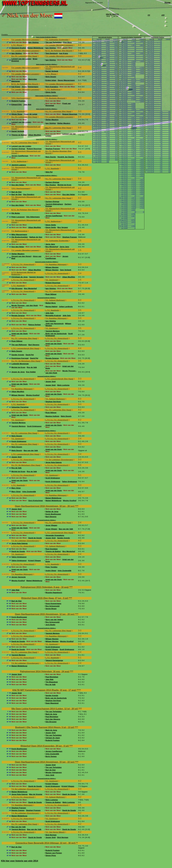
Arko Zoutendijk (29, 492)
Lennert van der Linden (21, 59)
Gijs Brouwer (17, 288)
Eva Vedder (31, 372)
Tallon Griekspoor (70, 482)
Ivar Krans (64, 53)
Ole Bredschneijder (20, 237)
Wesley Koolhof (33, 395)
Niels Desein (51, 77)
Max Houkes (51, 185)
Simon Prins (51, 855)
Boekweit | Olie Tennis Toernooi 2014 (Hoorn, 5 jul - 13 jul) (45, 727)
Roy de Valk (32, 367)
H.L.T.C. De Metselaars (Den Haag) (26, 361)
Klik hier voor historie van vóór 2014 (20, 861)
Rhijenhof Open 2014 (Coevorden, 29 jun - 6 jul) (45, 746)
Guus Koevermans (53, 604)
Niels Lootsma (63, 385)
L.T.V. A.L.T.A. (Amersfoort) (23, 264)
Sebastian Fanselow (20, 407)
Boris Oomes (51, 756)
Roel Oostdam (51, 549)
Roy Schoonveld (52, 606)
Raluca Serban (35, 325)
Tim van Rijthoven (19, 345)
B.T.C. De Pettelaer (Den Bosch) (59, 51)
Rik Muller (16, 213)
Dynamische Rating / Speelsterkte (131, 37)
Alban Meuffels (35, 135)
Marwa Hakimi (51, 307)
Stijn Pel (49, 172)
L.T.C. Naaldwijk (18, 111)
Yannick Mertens (52, 331)
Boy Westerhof (52, 247)
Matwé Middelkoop (35, 48)
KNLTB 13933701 (112, 14)
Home (168, 3)
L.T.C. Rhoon (17, 45)
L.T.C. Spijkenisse (53, 90)
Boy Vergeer (63, 227)
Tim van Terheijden (53, 42)
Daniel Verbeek (52, 71)
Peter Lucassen (18, 217)
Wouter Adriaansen (54, 772)
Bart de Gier (16, 192)
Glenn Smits (51, 92)
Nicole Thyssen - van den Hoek (25, 305)
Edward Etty (17, 105)
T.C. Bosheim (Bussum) (55, 98)
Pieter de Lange (31, 114)
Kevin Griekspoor (19, 441)
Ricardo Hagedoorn (54, 593)
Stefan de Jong (52, 512)
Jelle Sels (50, 313)
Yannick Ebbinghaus (54, 204)
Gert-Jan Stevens (53, 719)
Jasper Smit (51, 382)
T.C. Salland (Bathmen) (55, 300)
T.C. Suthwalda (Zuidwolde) (57, 40)
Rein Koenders (52, 87)
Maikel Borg (51, 303)
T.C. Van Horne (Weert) (55, 832)
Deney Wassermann (66, 80)
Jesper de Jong (18, 372)
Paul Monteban (52, 677)
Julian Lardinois (66, 307)
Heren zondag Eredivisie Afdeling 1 (47, 176)
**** (77, 506)
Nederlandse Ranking (158, 37)
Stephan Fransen (53, 149)
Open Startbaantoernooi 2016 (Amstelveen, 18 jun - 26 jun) (45, 506)
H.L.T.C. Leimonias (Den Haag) (24, 56)
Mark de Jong (51, 714)
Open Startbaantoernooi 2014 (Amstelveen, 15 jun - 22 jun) (45, 762)
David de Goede (35, 538)
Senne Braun (51, 609)
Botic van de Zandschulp (56, 334)
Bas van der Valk (31, 450)
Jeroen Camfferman (20, 156)
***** (79, 690)
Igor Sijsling (33, 42)
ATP (163, 15)
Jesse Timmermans (30, 87)
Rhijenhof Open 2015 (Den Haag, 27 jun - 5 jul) (45, 598)
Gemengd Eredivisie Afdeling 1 (47, 298)
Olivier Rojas (17, 114)
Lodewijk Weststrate (20, 364)
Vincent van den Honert (21, 256)
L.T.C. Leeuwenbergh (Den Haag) (25, 348)
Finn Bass (67, 42)
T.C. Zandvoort (52, 280)
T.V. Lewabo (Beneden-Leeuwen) (25, 40)
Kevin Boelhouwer (53, 514)
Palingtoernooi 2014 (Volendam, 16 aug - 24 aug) (45, 672)
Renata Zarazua (18, 316)
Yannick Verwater (36, 277)
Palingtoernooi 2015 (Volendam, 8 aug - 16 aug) (45, 587)
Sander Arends (18, 355)
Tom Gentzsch (52, 53)
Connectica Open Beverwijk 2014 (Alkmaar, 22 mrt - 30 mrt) (46, 843)
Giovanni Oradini (19, 48)
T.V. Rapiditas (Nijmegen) (56, 264)
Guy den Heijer (18, 185)
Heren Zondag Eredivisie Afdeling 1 (47, 37)
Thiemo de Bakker (19, 135)
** (77, 843)
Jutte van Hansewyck (54, 324)
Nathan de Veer (36, 237)
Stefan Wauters (52, 120)
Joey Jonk (50, 775)
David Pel (30, 355)
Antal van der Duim (20, 334)
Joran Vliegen (51, 525)
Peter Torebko (51, 567)
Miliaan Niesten (52, 267)
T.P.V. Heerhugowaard (21, 98)
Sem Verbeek (66, 270)
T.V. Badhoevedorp (19, 231)
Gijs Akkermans (33, 217)
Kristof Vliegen (34, 561)
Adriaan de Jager (53, 738)
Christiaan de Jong (19, 277)
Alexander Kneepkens (55, 535)
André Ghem (51, 571)
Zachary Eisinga (18, 149)
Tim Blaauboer (52, 682)
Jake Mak (27, 105)
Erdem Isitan (51, 80)
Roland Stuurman (70, 114)
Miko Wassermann (19, 235)
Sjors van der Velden (54, 620)
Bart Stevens (34, 345)
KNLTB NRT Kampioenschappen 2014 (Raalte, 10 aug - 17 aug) (45, 690)
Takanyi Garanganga (54, 660)
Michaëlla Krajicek (53, 316)
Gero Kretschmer (36, 501)
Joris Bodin (50, 625)
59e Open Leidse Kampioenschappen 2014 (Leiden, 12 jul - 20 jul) (45, 709)
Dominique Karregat (20, 358)
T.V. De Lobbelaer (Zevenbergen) (59, 460)
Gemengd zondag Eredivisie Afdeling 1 (47, 262)
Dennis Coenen (18, 810)
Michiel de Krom (64, 185)
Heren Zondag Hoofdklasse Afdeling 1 (47, 96)
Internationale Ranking (105, 37)
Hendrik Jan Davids (66, 157)
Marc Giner (16, 488)
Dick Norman (51, 835)
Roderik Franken (18, 101)
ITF (149, 15)
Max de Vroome (36, 794)
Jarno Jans (50, 244)
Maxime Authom (52, 416)
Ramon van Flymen (54, 853)
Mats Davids (51, 157)
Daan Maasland (52, 703)
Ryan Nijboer (51, 294)
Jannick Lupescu (19, 165)
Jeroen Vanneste (19, 577)
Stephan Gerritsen (53, 402)
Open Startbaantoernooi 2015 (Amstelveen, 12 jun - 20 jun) (45, 614)
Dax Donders (29, 194)
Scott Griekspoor (34, 426)
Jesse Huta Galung (53, 462)
